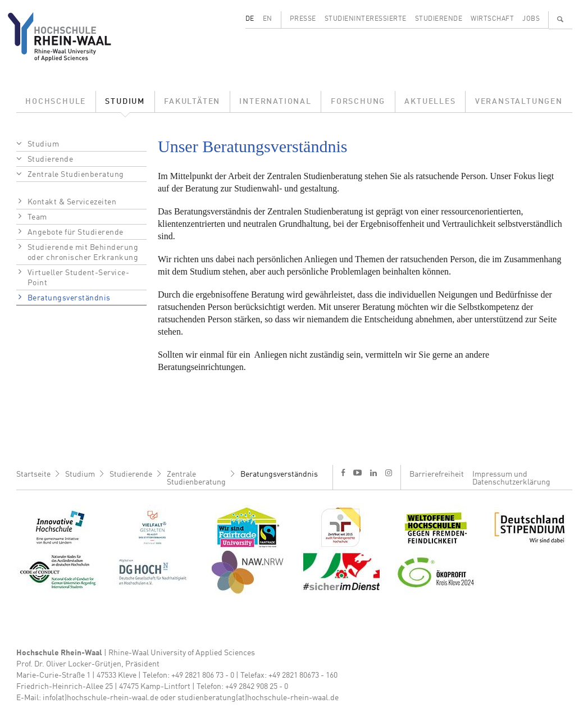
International (275, 102)
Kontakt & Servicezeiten (72, 202)
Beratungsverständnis (69, 298)
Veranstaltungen (519, 102)
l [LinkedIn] (373, 473)
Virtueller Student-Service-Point (79, 278)
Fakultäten (192, 102)
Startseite (33, 474)
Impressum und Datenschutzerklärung (511, 478)
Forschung (358, 102)
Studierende (439, 19)
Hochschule (56, 102)
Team (37, 217)
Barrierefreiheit (437, 474)
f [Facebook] (343, 472)
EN (268, 19)
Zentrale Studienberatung (76, 175)
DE (250, 19)
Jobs (531, 19)
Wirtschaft (492, 19)
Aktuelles (430, 102)
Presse (303, 19)
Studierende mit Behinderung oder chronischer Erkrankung (83, 253)
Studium (125, 102)
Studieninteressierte (366, 19)
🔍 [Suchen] (560, 19)
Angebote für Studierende (76, 232)
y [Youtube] (357, 472)
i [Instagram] (389, 473)
